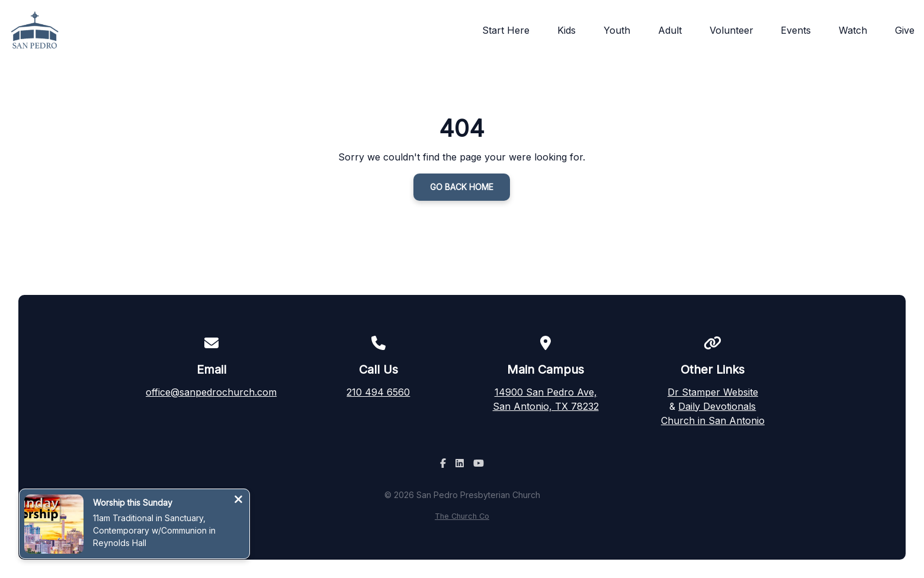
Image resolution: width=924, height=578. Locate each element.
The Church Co (462, 516)
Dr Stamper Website (713, 392)
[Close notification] (238, 500)
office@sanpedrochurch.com (211, 392)
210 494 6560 (378, 392)
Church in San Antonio (713, 420)
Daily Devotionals (717, 406)
